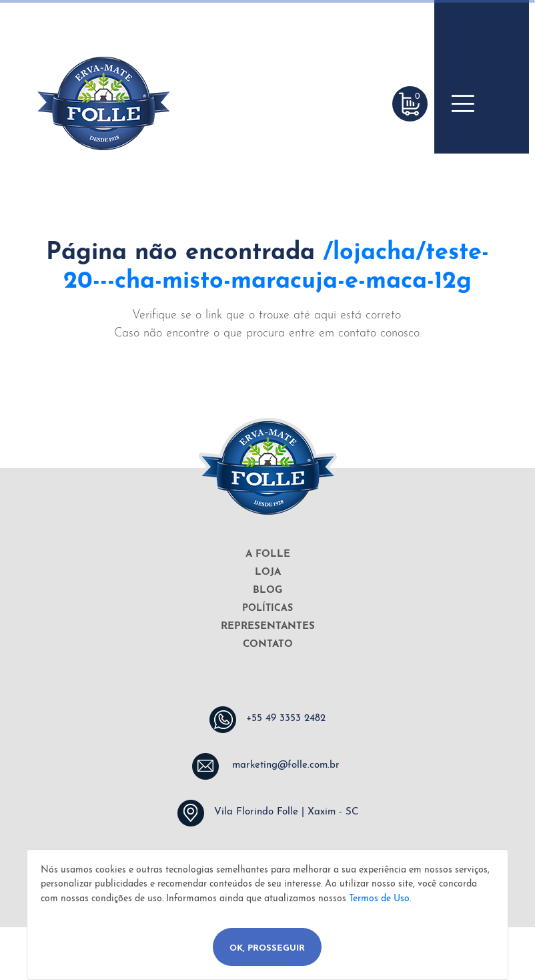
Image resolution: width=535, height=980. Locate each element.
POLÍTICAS (267, 608)
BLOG (267, 590)
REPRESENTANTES (268, 627)
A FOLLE (268, 554)
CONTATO (268, 645)
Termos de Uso (379, 899)
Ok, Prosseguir (267, 948)
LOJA (268, 572)
